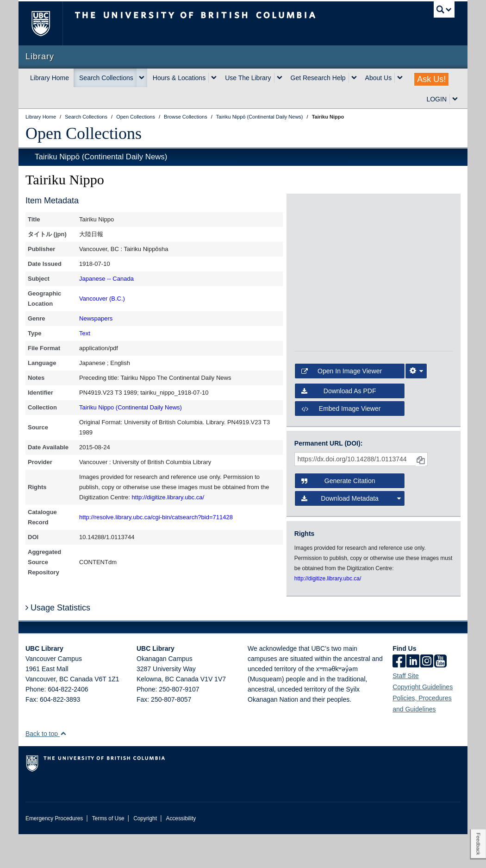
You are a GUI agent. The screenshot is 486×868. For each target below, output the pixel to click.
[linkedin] (413, 696)
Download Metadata (351, 533)
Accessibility (181, 852)
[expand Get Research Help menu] (354, 78)
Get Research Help (318, 78)
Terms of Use (108, 852)
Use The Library (248, 78)
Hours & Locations (179, 78)
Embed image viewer (341, 442)
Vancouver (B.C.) (102, 299)
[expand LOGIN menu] (455, 99)
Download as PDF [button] (339, 425)
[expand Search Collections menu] (142, 78)
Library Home (50, 78)
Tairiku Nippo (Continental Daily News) (131, 407)
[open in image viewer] (314, 229)
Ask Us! (431, 79)
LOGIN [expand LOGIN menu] (436, 99)
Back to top (46, 767)
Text (85, 333)
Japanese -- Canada (106, 279)
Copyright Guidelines (423, 721)
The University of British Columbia (47, 23)
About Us (379, 78)
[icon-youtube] (440, 696)
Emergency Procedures (54, 852)
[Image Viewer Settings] (416, 405)
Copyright (145, 852)
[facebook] (399, 696)
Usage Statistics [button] (58, 642)
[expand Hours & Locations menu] (214, 78)
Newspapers (96, 318)
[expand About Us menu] (400, 78)
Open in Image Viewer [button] (342, 405)
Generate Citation (338, 515)
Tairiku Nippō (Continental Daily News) (101, 157)
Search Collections (106, 78)
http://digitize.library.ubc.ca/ (168, 497)
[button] (63, 767)
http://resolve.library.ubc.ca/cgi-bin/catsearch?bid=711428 (156, 517)
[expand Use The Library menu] (280, 78)
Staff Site (406, 710)
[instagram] (427, 696)
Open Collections (84, 133)
